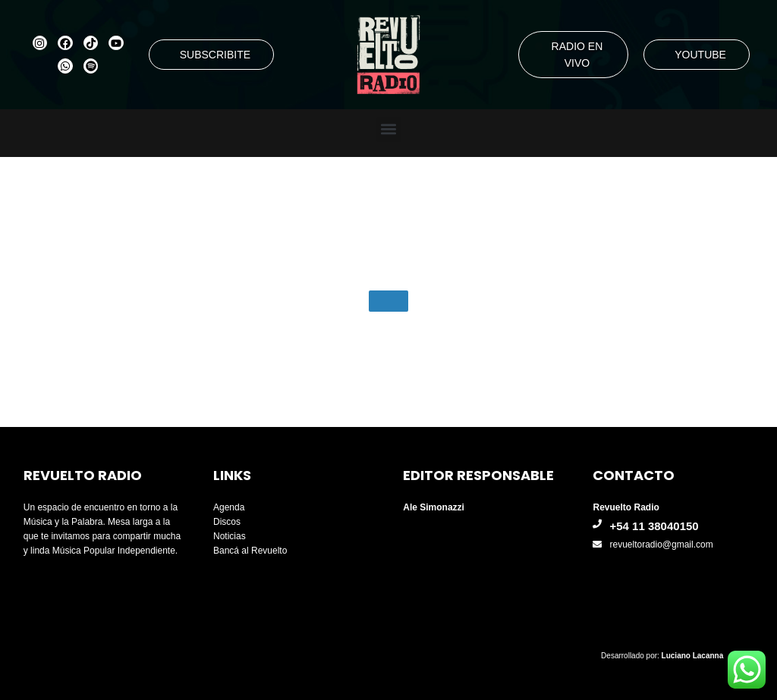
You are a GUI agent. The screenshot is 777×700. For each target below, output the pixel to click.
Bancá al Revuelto (250, 551)
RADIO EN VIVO (577, 55)
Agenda (229, 507)
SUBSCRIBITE (215, 55)
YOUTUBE (700, 55)
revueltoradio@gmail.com (661, 545)
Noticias (230, 536)
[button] (389, 129)
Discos (227, 522)
